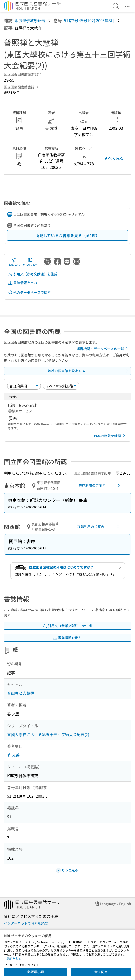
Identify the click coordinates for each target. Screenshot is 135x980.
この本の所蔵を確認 (109, 436)
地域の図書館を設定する (89, 371)
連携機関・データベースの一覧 (103, 349)
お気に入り (15, 262)
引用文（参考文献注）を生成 (33, 274)
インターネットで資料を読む (26, 923)
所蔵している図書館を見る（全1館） (67, 235)
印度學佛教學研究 (30, 20)
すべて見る (114, 158)
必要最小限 (36, 972)
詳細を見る (14, 958)
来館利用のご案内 (100, 486)
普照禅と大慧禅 (21, 693)
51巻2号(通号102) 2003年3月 (89, 20)
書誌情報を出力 (23, 283)
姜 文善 (13, 755)
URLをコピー (30, 262)
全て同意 (101, 972)
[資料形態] (61, 386)
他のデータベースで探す (29, 292)
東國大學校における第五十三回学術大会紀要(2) (48, 734)
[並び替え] (24, 386)
